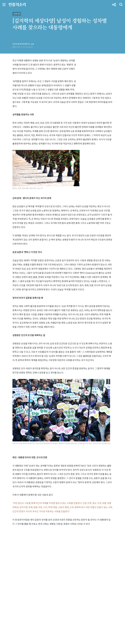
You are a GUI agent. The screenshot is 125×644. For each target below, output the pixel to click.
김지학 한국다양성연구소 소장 (23, 44)
